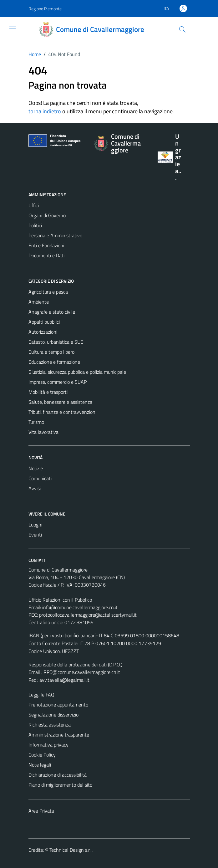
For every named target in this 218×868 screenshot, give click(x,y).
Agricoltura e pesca (48, 292)
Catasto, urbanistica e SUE (56, 342)
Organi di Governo (47, 215)
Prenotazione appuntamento (58, 705)
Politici (35, 225)
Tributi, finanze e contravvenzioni (62, 412)
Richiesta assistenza (50, 725)
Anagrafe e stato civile (52, 312)
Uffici (34, 205)
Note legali (40, 765)
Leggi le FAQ (41, 695)
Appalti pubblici (44, 322)
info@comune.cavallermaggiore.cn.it (80, 607)
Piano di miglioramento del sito (60, 785)
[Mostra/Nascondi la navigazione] (13, 29)
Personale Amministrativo (55, 235)
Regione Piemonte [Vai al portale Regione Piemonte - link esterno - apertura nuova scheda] (45, 9)
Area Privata (41, 811)
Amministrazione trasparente (59, 735)
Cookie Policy (42, 755)
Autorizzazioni (43, 332)
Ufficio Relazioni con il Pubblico (60, 600)
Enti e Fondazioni (46, 245)
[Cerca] (182, 29)
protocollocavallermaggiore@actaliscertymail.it (88, 615)
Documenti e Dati (46, 255)
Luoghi (35, 525)
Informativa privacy (48, 745)
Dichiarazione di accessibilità (58, 775)
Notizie (36, 468)
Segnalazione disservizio (53, 715)
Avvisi (35, 488)
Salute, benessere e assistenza (60, 402)
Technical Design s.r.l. (71, 850)
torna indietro (45, 111)
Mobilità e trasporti (48, 392)
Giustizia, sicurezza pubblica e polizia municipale (77, 372)
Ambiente (39, 302)
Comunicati (40, 478)
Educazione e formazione (54, 362)
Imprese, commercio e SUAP (58, 382)
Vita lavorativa (43, 432)
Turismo (36, 422)
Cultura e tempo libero (51, 352)
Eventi (35, 535)
